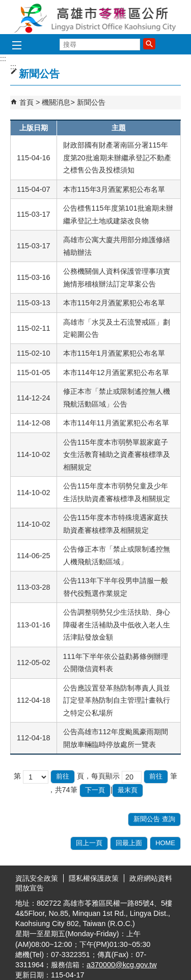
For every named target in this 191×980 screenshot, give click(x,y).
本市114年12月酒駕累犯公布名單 (116, 372)
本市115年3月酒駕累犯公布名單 (114, 189)
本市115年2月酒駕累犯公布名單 (114, 303)
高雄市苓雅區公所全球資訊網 (96, 17)
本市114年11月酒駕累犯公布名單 (116, 423)
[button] (149, 44)
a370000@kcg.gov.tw (122, 965)
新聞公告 (91, 102)
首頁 (26, 102)
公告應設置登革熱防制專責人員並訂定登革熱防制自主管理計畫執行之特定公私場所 (117, 700)
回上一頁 (89, 843)
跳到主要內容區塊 (5, 5)
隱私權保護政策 (94, 878)
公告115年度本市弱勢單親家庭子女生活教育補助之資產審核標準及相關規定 (117, 455)
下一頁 (95, 790)
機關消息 (56, 102)
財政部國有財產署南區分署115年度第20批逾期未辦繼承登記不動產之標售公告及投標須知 (117, 157)
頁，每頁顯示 (98, 776)
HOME (165, 843)
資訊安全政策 (37, 878)
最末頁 (128, 790)
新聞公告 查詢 (154, 819)
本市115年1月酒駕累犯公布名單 (114, 353)
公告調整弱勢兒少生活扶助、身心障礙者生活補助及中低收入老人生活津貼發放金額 (117, 625)
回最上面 (129, 843)
